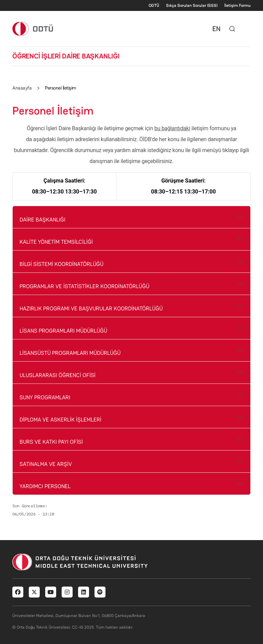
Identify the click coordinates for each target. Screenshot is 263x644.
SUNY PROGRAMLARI (45, 397)
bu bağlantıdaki (172, 128)
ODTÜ (154, 5)
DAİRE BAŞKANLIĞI (42, 220)
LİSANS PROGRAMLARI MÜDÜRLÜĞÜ (63, 331)
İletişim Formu (237, 5)
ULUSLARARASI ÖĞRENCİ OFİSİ (58, 375)
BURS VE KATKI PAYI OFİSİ (51, 442)
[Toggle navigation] (247, 29)
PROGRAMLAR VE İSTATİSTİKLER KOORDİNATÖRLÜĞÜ (84, 286)
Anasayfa (22, 88)
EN (216, 29)
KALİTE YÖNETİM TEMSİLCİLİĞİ (56, 242)
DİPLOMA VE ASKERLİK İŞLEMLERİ (60, 420)
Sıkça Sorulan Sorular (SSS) (192, 5)
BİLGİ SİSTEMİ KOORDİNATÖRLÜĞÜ (61, 264)
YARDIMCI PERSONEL (45, 486)
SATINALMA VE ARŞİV (46, 464)
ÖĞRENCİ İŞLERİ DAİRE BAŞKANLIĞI (66, 56)
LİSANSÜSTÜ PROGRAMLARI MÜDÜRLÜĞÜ (70, 353)
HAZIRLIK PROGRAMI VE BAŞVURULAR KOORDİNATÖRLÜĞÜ (91, 308)
